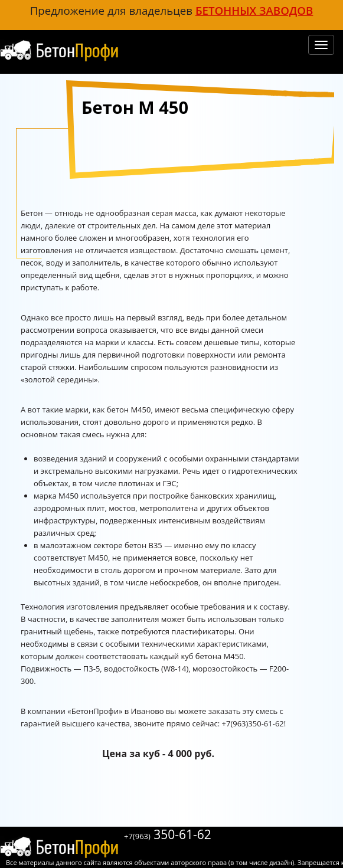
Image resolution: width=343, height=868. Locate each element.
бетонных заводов (254, 10)
